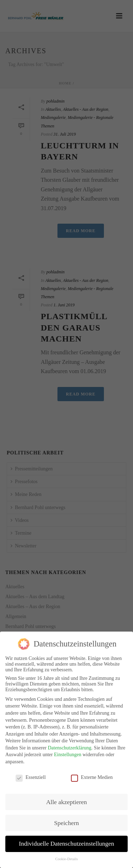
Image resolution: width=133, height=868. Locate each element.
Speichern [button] (67, 819)
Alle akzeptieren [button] (66, 798)
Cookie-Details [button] (67, 855)
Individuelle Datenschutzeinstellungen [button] (66, 840)
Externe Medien (92, 774)
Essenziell (31, 774)
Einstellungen (68, 751)
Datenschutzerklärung (70, 744)
